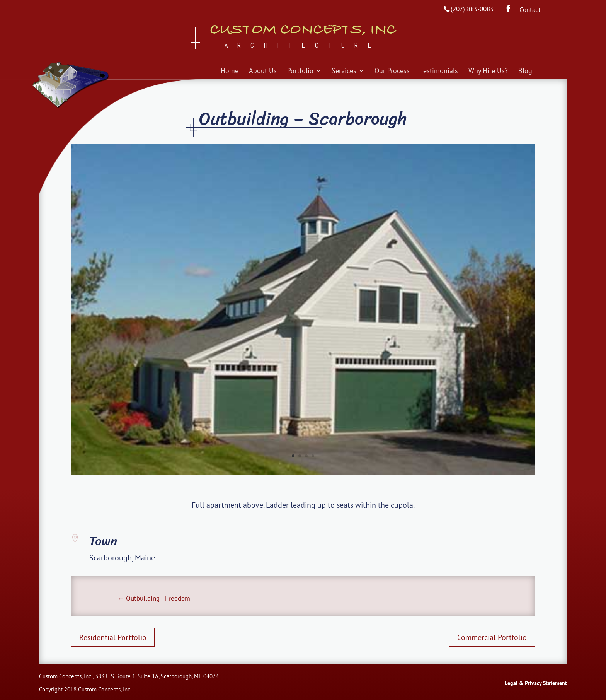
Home (230, 72)
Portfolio (300, 72)
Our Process (392, 72)
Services (344, 72)
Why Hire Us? (488, 72)
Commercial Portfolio (492, 637)
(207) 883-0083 (472, 9)
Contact (530, 10)
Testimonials (439, 72)
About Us (263, 72)
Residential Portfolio (113, 637)
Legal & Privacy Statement (536, 683)
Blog (525, 72)
